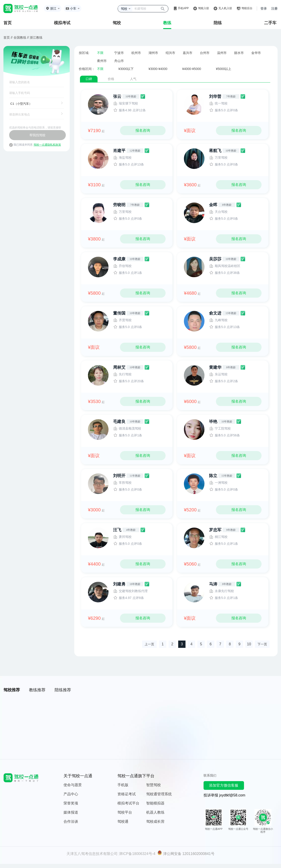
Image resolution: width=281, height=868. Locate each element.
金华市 (256, 53)
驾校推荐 (12, 690)
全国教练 (20, 37)
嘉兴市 (188, 53)
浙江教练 (36, 37)
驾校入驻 (204, 8)
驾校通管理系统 (159, 794)
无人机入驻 (225, 8)
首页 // (8, 37)
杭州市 (136, 53)
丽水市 (239, 53)
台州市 (205, 53)
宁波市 (119, 53)
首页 (8, 23)
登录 (264, 8)
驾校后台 (247, 8)
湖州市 (153, 53)
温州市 (222, 53)
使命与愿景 (73, 785)
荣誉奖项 (71, 803)
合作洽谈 (71, 821)
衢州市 (102, 61)
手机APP (183, 8)
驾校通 (123, 821)
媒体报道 (71, 812)
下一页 (262, 644)
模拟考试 (62, 23)
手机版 (123, 785)
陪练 (218, 23)
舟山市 (119, 61)
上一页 (149, 644)
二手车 (270, 23)
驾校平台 (125, 812)
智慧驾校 (154, 785)
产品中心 (71, 794)
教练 (167, 23)
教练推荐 (37, 690)
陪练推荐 (63, 690)
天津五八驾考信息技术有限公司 (92, 854)
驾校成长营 (155, 821)
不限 (100, 53)
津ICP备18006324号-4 (137, 854)
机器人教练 (155, 812)
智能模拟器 (155, 803)
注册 (274, 8)
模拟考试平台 (128, 803)
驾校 (117, 23)
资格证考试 (127, 794)
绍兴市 (170, 53)
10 (249, 644)
